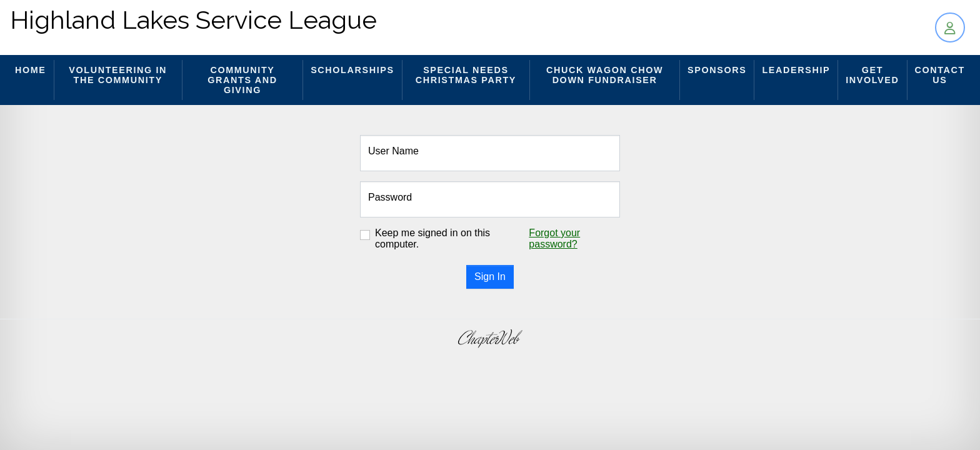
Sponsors (717, 70)
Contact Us (940, 75)
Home (31, 70)
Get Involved (872, 75)
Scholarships (352, 70)
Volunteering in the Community (118, 75)
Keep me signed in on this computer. (432, 238)
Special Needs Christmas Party (466, 75)
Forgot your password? (554, 238)
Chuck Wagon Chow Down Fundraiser (605, 75)
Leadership (796, 70)
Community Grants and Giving (242, 80)
